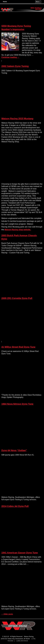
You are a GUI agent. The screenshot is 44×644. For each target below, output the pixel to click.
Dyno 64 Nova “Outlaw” (14, 450)
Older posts (7, 614)
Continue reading (10, 57)
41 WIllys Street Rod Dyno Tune (18, 347)
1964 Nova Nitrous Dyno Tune (17, 404)
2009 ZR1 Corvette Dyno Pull (17, 298)
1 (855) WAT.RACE (22, 641)
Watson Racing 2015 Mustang (17, 119)
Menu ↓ (38, 2)
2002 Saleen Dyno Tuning (15, 66)
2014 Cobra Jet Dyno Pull (15, 506)
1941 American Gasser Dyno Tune (20, 553)
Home (5, 2)
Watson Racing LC (13, 5)
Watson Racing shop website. (18, 230)
